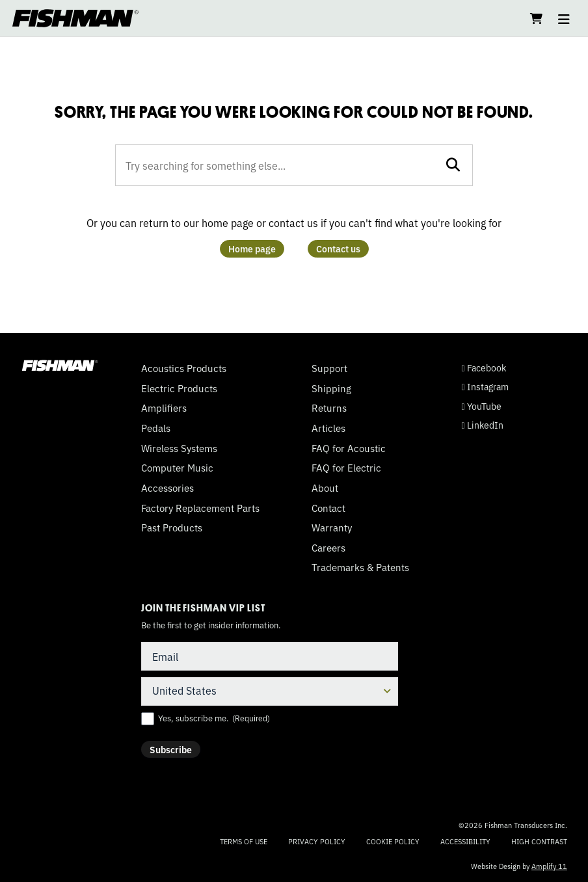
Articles (328, 428)
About (325, 488)
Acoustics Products (184, 368)
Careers (328, 548)
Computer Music (177, 468)
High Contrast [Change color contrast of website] (539, 841)
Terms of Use (244, 841)
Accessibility (465, 841)
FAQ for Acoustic (349, 448)
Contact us (338, 248)
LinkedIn (483, 425)
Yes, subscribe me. (214, 718)
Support (329, 368)
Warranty (332, 528)
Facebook (484, 368)
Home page (252, 248)
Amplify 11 (549, 866)
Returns (329, 408)
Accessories (167, 488)
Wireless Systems (179, 448)
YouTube (482, 406)
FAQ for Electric (346, 468)
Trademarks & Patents (360, 567)
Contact (328, 508)
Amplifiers (164, 408)
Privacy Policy (317, 841)
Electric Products (179, 388)
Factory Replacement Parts (200, 508)
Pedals (156, 428)
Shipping (331, 388)
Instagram (485, 387)
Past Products (172, 528)
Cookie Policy (393, 841)
